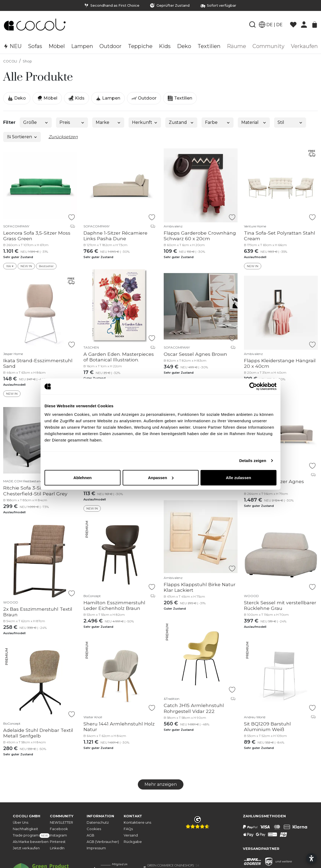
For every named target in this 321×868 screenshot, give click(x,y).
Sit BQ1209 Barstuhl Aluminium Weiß (267, 727)
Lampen (108, 98)
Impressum (96, 848)
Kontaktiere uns (137, 822)
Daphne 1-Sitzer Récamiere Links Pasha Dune (115, 236)
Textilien (180, 98)
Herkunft (145, 122)
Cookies (94, 829)
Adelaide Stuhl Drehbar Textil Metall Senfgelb (38, 733)
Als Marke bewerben (31, 842)
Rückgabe (133, 842)
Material (254, 122)
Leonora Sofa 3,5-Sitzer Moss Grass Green (37, 236)
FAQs (128, 829)
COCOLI (10, 61)
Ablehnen (82, 477)
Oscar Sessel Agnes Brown (195, 354)
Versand (131, 835)
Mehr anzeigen (161, 784)
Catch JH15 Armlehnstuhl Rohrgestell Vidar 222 (194, 708)
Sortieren (22, 137)
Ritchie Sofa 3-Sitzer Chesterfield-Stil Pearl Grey (35, 491)
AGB (91, 835)
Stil (290, 122)
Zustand (181, 122)
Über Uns (21, 822)
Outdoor (144, 98)
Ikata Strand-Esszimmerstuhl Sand (38, 363)
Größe (36, 122)
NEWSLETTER (61, 822)
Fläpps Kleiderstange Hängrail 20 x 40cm (280, 363)
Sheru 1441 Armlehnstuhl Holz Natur (119, 727)
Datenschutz (98, 822)
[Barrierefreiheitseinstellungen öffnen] (311, 858)
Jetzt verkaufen (26, 848)
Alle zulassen (238, 477)
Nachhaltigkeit (25, 829)
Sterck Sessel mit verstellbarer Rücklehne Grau (280, 605)
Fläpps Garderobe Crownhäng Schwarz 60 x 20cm (200, 236)
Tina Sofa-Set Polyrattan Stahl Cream (280, 236)
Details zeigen (253, 461)
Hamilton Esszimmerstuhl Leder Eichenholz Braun (114, 605)
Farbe (218, 122)
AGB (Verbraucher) (103, 842)
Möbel (47, 98)
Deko (17, 98)
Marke (108, 122)
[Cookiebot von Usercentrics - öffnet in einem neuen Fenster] (253, 386)
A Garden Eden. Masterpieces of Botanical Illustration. (119, 357)
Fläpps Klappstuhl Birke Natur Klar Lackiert (200, 587)
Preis (72, 122)
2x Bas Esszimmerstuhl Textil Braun (38, 612)
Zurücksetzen (63, 137)
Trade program (31, 836)
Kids (77, 98)
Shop (27, 61)
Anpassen (161, 477)
